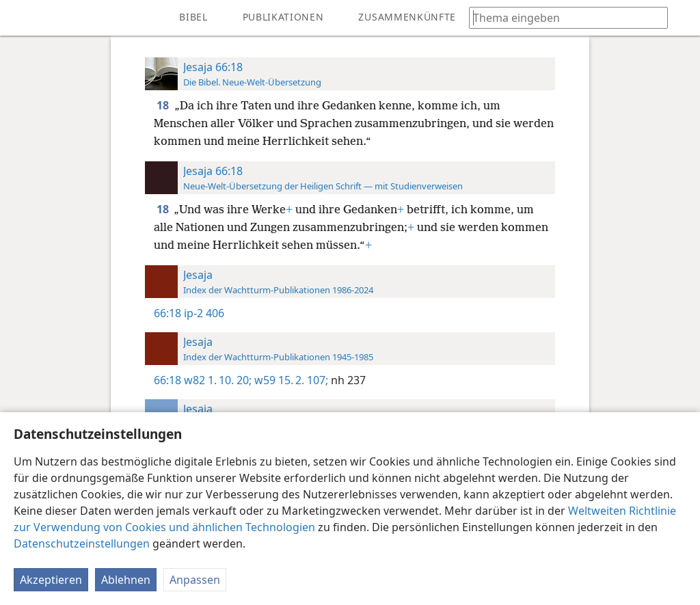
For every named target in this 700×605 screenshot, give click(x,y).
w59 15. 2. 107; (290, 380)
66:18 (167, 313)
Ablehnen (126, 580)
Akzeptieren (51, 580)
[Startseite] (21, 18)
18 (164, 105)
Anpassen (195, 580)
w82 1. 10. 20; (218, 380)
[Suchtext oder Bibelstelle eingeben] (562, 17)
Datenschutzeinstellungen (82, 543)
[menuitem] (21, 18)
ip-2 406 (204, 313)
